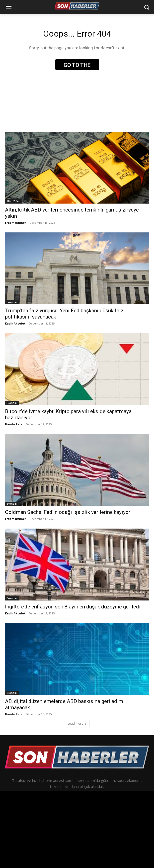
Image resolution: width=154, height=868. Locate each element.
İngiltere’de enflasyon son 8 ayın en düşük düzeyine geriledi (73, 607)
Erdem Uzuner (15, 223)
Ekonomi (12, 302)
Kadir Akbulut (15, 323)
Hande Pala (14, 424)
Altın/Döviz (14, 201)
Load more (77, 724)
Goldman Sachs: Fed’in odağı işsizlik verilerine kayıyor (68, 512)
